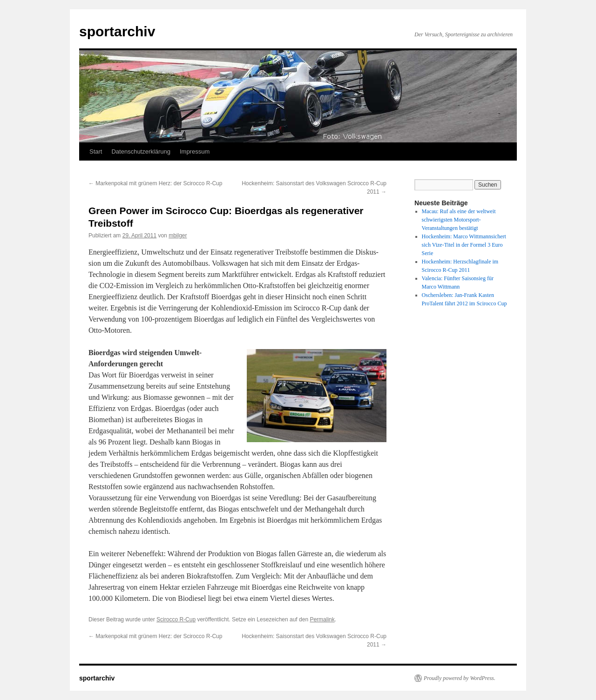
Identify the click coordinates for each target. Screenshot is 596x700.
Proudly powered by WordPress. (460, 678)
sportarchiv (117, 31)
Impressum (195, 151)
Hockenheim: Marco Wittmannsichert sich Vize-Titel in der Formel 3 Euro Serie (464, 245)
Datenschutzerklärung (141, 151)
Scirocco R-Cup (176, 619)
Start (96, 151)
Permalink (322, 619)
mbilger (178, 236)
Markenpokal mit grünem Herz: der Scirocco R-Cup (155, 183)
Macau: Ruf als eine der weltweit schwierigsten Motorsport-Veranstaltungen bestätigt (459, 220)
